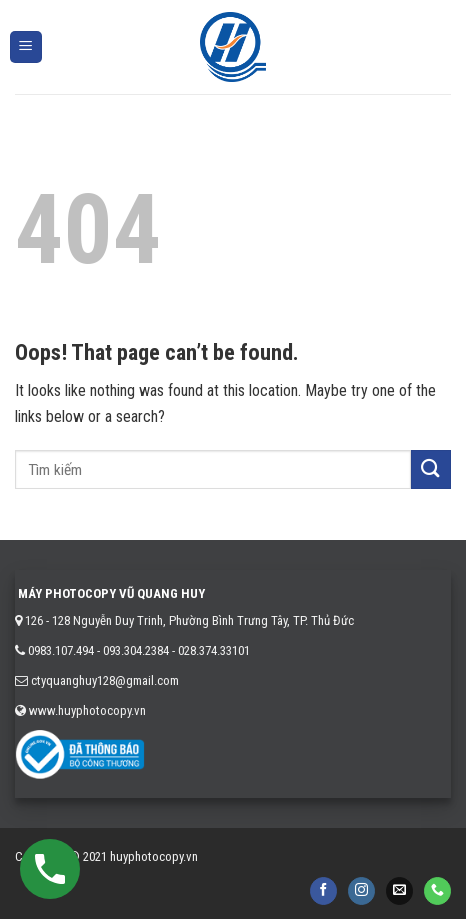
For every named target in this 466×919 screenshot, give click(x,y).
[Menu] (26, 47)
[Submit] (431, 469)
